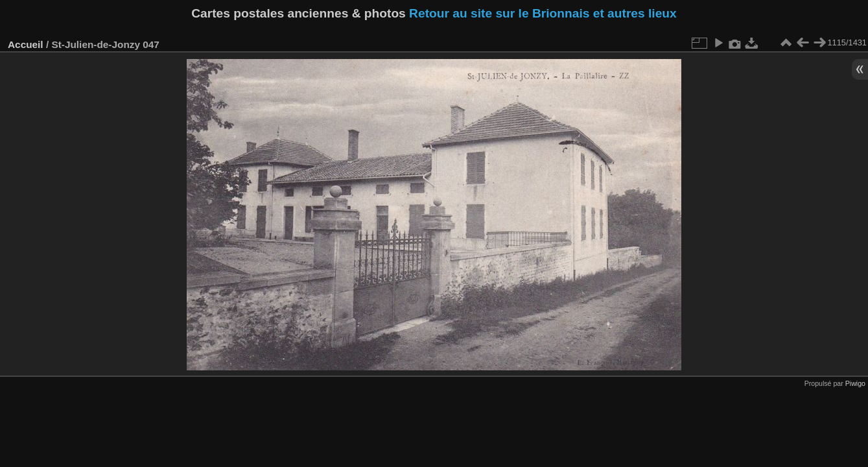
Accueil (26, 44)
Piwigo (855, 383)
